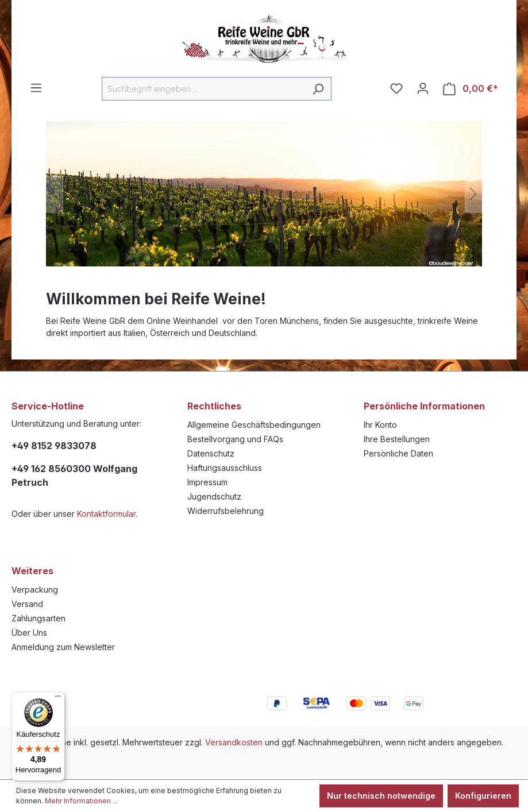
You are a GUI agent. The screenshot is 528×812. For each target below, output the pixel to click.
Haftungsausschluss (225, 468)
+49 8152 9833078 (54, 446)
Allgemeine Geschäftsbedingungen (254, 425)
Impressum (207, 482)
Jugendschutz (214, 496)
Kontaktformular (106, 514)
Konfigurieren (483, 796)
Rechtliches (214, 406)
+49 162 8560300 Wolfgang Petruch (74, 475)
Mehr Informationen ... (81, 801)
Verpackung (35, 589)
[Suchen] (318, 89)
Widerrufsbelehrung (226, 511)
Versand (27, 604)
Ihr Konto (380, 425)
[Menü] (36, 88)
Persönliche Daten (398, 453)
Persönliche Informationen (424, 406)
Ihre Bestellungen (397, 439)
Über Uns (29, 633)
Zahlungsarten (38, 618)
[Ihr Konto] (423, 88)
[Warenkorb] (471, 89)
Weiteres (32, 571)
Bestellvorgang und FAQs (235, 439)
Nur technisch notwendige (381, 796)
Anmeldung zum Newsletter (63, 647)
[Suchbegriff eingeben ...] (203, 89)
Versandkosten (234, 742)
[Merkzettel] (396, 88)
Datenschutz (211, 453)
